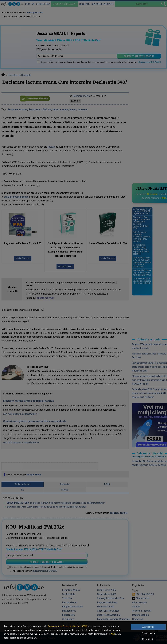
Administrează (148, 633)
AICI (113, 634)
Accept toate (148, 627)
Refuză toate (148, 639)
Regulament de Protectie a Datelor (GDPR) (68, 626)
